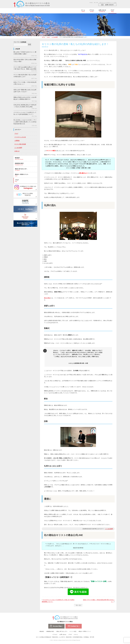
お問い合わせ (63, 634)
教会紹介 (42, 631)
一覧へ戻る (78, 605)
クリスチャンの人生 (20, 137)
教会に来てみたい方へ (62, 631)
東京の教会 (47, 298)
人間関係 (17, 141)
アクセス (55, 634)
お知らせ (17, 151)
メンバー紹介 (73, 631)
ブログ (48, 37)
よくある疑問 (55, 37)
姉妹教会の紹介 (50, 631)
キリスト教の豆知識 (20, 144)
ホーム (43, 37)
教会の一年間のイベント (85, 631)
